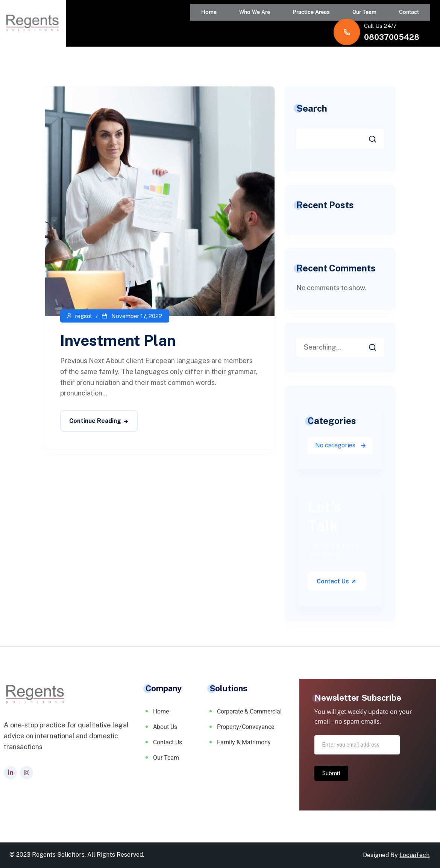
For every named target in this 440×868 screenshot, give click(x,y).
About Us (165, 727)
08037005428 (392, 26)
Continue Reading (95, 421)
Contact (301, 20)
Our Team (264, 20)
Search (312, 108)
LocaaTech (414, 855)
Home (131, 20)
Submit (331, 773)
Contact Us (337, 581)
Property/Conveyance (246, 727)
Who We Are (169, 20)
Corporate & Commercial (249, 711)
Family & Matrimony (244, 742)
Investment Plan (118, 340)
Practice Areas (218, 20)
